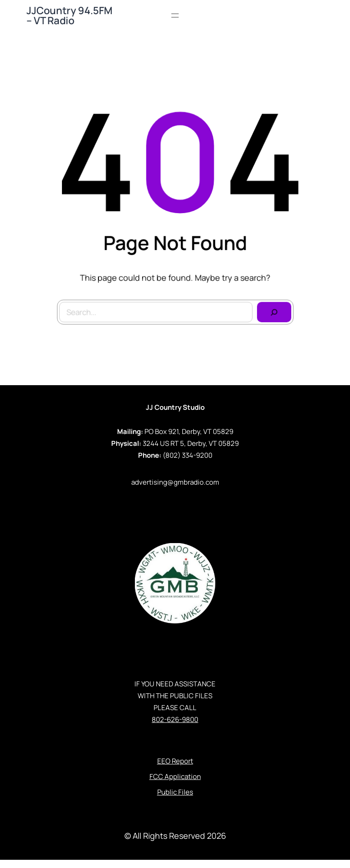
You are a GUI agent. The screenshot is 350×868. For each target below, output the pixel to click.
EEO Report (175, 761)
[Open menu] (175, 16)
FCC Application (175, 776)
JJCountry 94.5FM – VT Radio (69, 16)
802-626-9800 (175, 719)
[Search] (272, 310)
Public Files (175, 792)
